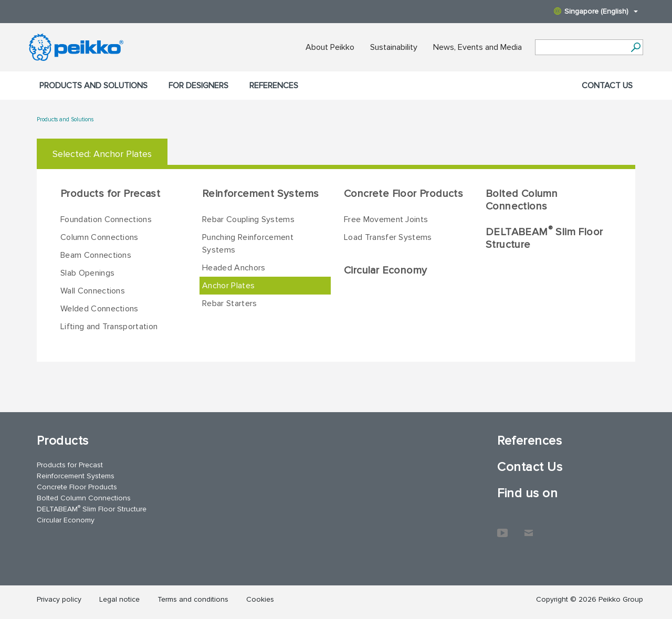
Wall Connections (93, 291)
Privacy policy (59, 599)
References (274, 86)
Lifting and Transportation (109, 327)
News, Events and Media (477, 47)
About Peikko (330, 47)
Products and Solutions (93, 86)
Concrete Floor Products (403, 194)
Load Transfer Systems (388, 237)
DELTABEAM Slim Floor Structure (544, 238)
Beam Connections (96, 255)
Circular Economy (385, 270)
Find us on (527, 493)
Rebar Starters (229, 303)
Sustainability (394, 47)
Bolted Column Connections (522, 200)
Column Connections (99, 237)
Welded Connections (99, 309)
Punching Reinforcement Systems (248, 244)
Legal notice (119, 599)
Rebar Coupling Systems (248, 219)
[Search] (636, 47)
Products (63, 441)
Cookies (260, 599)
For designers (198, 86)
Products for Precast (110, 194)
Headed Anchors (234, 268)
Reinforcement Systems (260, 194)
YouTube (502, 528)
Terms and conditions (193, 599)
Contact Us (607, 86)
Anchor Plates (228, 286)
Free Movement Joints (386, 219)
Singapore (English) (596, 11)
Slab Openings (87, 273)
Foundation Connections (106, 219)
